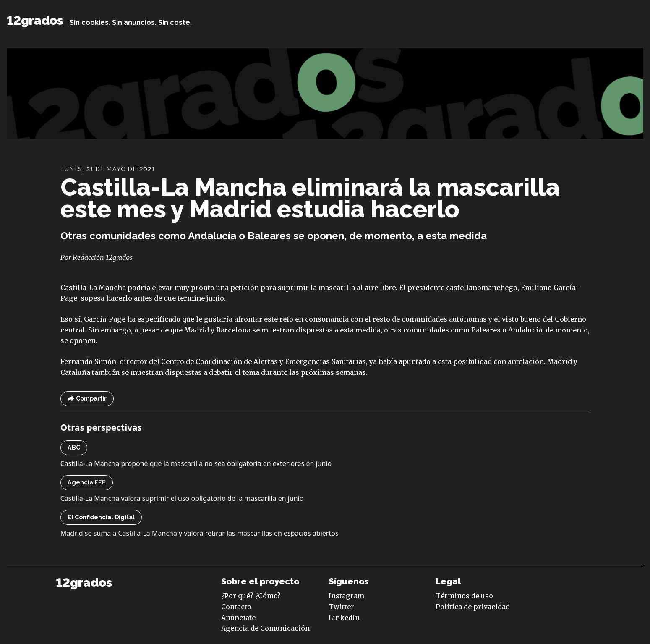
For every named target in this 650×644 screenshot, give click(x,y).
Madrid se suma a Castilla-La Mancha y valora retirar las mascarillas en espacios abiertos (200, 533)
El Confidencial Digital (101, 517)
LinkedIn (344, 618)
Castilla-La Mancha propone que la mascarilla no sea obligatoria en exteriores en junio (196, 463)
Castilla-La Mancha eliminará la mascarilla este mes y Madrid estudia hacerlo (310, 198)
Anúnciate (238, 618)
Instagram (346, 596)
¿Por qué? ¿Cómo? (251, 596)
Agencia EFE (87, 482)
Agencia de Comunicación (265, 628)
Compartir (87, 399)
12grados (35, 21)
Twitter (341, 607)
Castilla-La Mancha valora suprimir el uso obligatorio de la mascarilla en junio (182, 498)
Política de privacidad (473, 607)
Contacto (236, 607)
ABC (74, 448)
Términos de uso (464, 596)
